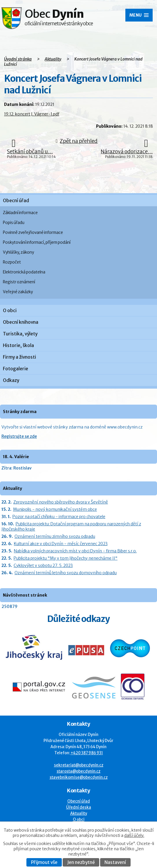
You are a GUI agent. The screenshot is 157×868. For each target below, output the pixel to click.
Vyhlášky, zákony (18, 252)
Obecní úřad (16, 201)
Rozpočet (12, 262)
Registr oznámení (19, 282)
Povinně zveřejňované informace (33, 233)
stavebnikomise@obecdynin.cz (79, 777)
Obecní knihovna (21, 322)
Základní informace (20, 213)
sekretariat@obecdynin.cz (79, 765)
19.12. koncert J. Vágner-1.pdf (32, 114)
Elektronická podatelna (24, 272)
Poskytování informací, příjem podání (37, 242)
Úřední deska (79, 807)
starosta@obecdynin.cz (78, 771)
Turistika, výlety (20, 334)
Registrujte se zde (19, 436)
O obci (10, 311)
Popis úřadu (14, 223)
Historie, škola (18, 345)
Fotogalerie (16, 369)
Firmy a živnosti (19, 357)
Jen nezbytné (81, 862)
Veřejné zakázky (18, 292)
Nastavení (115, 862)
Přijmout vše (44, 862)
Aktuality (53, 59)
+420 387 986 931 (87, 753)
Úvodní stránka (18, 59)
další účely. (134, 835)
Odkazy (11, 380)
